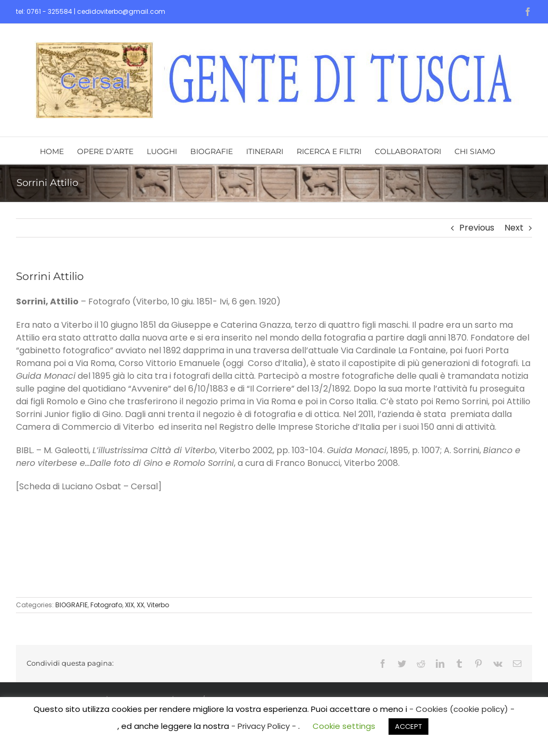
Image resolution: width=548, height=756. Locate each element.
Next (514, 228)
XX (140, 605)
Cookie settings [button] (344, 726)
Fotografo (106, 605)
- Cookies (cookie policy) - (462, 709)
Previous (477, 228)
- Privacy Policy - (265, 726)
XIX (129, 605)
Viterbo (158, 605)
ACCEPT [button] (408, 727)
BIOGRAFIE (71, 605)
